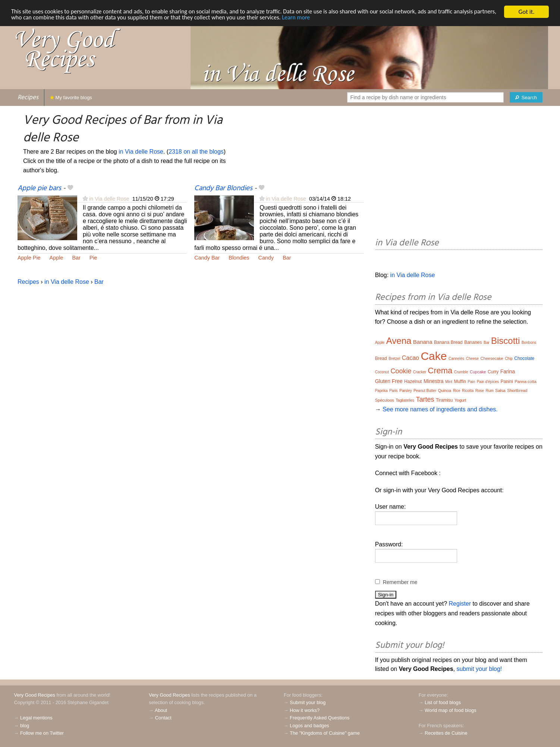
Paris (394, 391)
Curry (493, 372)
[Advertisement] (459, 173)
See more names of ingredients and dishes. (440, 409)
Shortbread (517, 390)
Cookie (401, 371)
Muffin (460, 382)
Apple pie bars (39, 188)
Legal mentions (36, 718)
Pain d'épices (488, 382)
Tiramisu (444, 400)
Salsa (500, 390)
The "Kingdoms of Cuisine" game (325, 733)
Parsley (405, 391)
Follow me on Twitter (42, 733)
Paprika (381, 391)
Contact (163, 718)
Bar (76, 258)
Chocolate (524, 358)
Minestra (434, 381)
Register (460, 604)
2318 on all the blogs (196, 152)
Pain (471, 382)
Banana (423, 342)
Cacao (410, 358)
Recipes (28, 98)
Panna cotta (526, 382)
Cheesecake (492, 358)
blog (25, 726)
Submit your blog (308, 702)
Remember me (400, 582)
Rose (480, 391)
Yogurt (460, 400)
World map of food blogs (450, 710)
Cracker (420, 372)
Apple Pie (29, 258)
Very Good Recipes (35, 695)
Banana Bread (448, 342)
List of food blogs (443, 702)
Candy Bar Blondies (223, 188)
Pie (93, 258)
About (161, 710)
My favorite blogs (71, 98)
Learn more (336, 18)
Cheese (472, 359)
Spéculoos (385, 400)
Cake (434, 356)
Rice (457, 391)
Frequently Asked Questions (320, 718)
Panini (506, 382)
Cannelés (456, 359)
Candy (266, 258)
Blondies (239, 258)
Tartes (425, 399)
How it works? (305, 710)
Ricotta (468, 391)
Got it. (526, 12)
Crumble (461, 372)
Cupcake (478, 372)
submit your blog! (479, 669)
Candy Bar (207, 258)
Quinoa (445, 390)
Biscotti (505, 341)
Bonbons (529, 343)
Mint (449, 382)
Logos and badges (309, 726)
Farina (508, 371)
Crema (440, 371)
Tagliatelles (405, 400)
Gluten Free (389, 381)
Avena (399, 341)
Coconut (382, 372)
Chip (509, 359)
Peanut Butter (425, 391)
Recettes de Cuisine (446, 733)
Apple (56, 258)
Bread (381, 358)
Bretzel (394, 359)
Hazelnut (413, 382)
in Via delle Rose (141, 152)
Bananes (473, 342)
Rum (490, 391)
